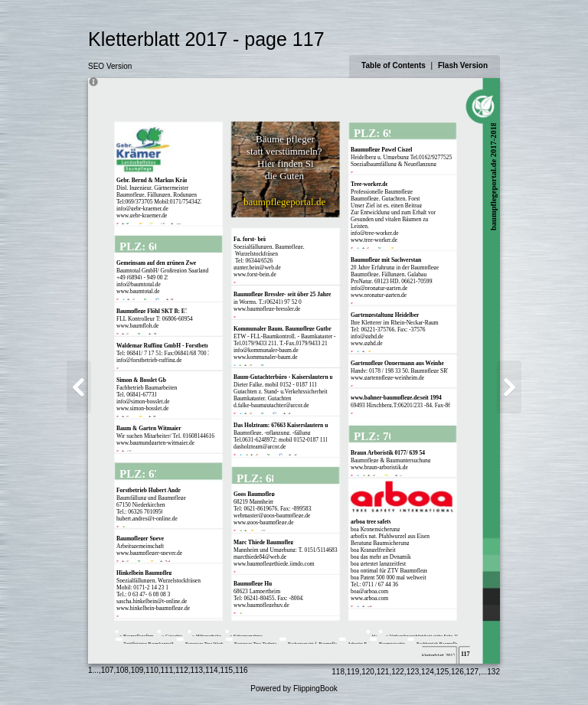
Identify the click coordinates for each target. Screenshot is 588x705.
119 (353, 672)
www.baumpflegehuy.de (261, 605)
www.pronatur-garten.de (379, 295)
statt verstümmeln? (284, 151)
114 (212, 670)
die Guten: (286, 176)
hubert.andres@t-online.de (147, 519)
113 (197, 670)
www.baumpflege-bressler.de (267, 309)
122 (398, 672)
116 (242, 670)
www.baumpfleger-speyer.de (149, 553)
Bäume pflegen (286, 139)
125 (443, 672)
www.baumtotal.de (138, 291)
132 (493, 672)
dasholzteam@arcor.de (260, 447)
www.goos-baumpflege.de (264, 522)
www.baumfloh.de (137, 326)
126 (457, 672)
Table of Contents (394, 65)
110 (152, 670)
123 (413, 672)
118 (338, 672)
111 (167, 670)
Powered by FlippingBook (294, 689)
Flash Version (463, 65)
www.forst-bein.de (255, 274)
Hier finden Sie (287, 163)
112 (182, 670)
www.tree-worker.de (374, 240)
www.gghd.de (367, 343)
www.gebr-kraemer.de (142, 215)
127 (473, 672)
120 (368, 672)
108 (122, 670)
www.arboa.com (369, 598)
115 (226, 670)
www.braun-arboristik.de (379, 467)
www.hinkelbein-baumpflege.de (153, 608)
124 (428, 672)
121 (383, 672)
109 (137, 670)
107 (108, 670)
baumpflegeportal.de (284, 202)
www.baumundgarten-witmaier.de (155, 443)
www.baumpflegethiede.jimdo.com (274, 564)
